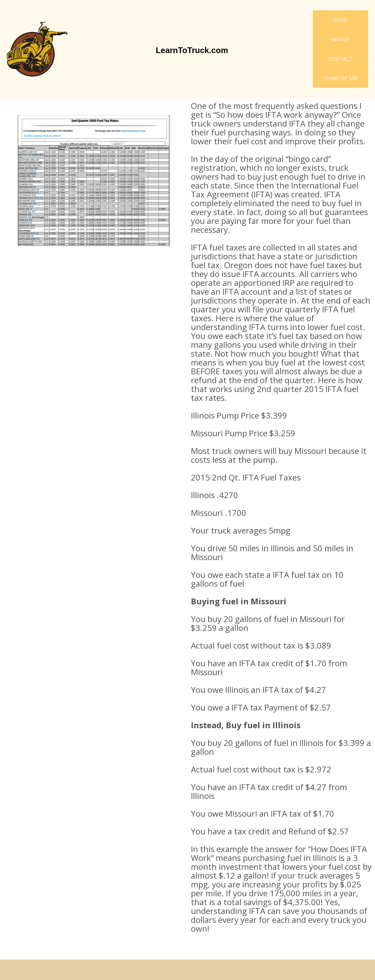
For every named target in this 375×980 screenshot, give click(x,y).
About (340, 39)
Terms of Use (340, 78)
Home (340, 20)
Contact (340, 59)
